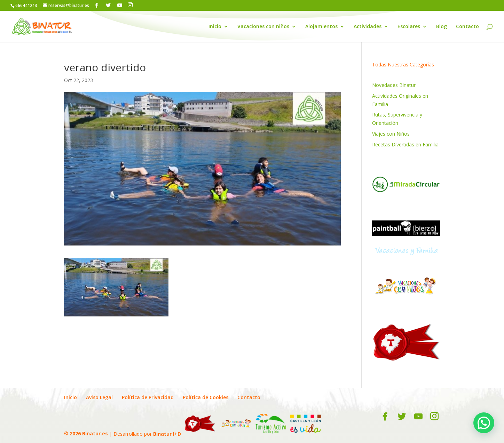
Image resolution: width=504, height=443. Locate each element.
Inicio (215, 27)
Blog (442, 27)
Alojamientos (321, 27)
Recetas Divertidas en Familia (405, 144)
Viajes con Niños (391, 134)
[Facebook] (97, 5)
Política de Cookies (206, 397)
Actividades (368, 27)
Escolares (409, 27)
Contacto (467, 27)
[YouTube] (120, 5)
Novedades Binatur (394, 85)
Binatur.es (95, 433)
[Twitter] (108, 5)
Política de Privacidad (148, 397)
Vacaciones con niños (263, 27)
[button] (484, 423)
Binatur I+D (167, 433)
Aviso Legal (99, 397)
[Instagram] (130, 5)
